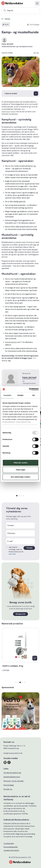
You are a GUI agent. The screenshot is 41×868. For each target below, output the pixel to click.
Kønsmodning (11, 342)
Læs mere (12, 554)
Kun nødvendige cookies (21, 477)
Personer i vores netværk (14, 781)
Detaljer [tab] (21, 395)
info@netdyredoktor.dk (13, 753)
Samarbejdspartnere (12, 777)
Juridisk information (11, 850)
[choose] (20, 94)
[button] (17, 496)
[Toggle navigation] (37, 3)
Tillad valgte (20, 470)
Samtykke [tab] (7, 395)
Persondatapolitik (11, 847)
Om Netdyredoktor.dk (12, 773)
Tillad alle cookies (20, 463)
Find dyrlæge (9, 785)
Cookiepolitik (9, 843)
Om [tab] (34, 395)
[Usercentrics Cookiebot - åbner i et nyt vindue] (29, 389)
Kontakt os (8, 789)
